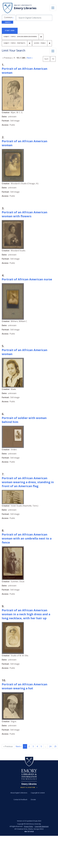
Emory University (23, 5)
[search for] (34, 18)
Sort (46, 59)
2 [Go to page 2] (29, 746)
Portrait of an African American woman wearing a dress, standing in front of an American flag (28, 482)
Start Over (10, 30)
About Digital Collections (19, 793)
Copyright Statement (42, 826)
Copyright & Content (38, 793)
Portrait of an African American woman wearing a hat (25, 686)
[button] (9, 18)
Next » (30, 58)
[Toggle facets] (53, 51)
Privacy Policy (29, 826)
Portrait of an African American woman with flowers (25, 214)
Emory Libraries (25, 8)
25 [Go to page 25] (55, 746)
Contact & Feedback (20, 800)
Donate (33, 800)
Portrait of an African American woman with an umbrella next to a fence (27, 538)
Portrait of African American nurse (27, 279)
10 (54, 59)
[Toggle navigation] (53, 8)
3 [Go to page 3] (33, 746)
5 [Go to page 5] (41, 746)
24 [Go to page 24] (50, 746)
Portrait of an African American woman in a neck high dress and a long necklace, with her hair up (26, 614)
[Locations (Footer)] (29, 787)
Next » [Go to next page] (19, 746)
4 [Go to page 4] (37, 746)
